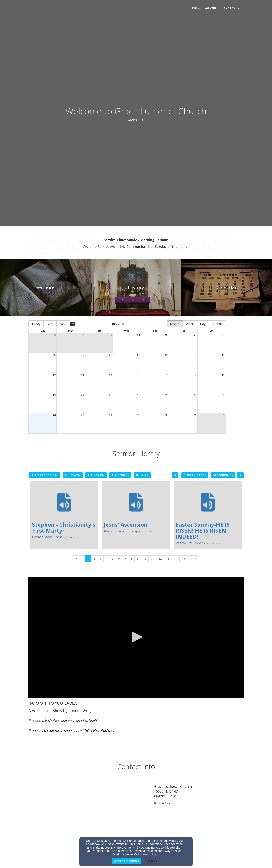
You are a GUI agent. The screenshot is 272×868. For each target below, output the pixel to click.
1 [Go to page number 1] (88, 559)
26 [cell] (54, 415)
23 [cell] (167, 395)
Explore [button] (212, 8)
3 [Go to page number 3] (100, 559)
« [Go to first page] (76, 559)
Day (203, 324)
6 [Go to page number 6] (119, 559)
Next (63, 324)
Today (36, 324)
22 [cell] (139, 395)
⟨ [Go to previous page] (82, 559)
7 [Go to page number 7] (125, 559)
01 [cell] (139, 335)
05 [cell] (54, 355)
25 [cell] (223, 395)
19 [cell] (54, 395)
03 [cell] (195, 335)
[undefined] (45, 287)
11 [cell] (223, 355)
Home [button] (195, 8)
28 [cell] (54, 335)
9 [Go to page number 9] (138, 559)
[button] (136, 637)
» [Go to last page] (196, 559)
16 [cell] (167, 375)
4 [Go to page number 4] (107, 559)
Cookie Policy (147, 854)
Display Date (195, 475)
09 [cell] (167, 355)
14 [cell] (110, 375)
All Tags (73, 475)
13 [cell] (82, 375)
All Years (96, 475)
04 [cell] (223, 335)
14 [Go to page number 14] (176, 559)
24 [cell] (195, 395)
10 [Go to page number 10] (145, 559)
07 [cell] (110, 355)
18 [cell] (223, 375)
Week (190, 324)
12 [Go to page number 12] (160, 559)
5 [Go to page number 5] (113, 559)
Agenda (217, 324)
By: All (142, 475)
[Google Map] (199, 835)
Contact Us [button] (232, 8)
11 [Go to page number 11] (152, 559)
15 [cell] (139, 375)
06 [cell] (82, 355)
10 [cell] (195, 355)
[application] (136, 637)
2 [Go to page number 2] (94, 559)
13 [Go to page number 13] (168, 559)
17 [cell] (195, 375)
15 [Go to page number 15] (183, 559)
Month (175, 324)
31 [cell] (195, 415)
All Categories (44, 475)
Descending (223, 475)
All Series (120, 475)
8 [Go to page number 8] (131, 559)
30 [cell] (110, 335)
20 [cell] (82, 395)
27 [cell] (82, 415)
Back (50, 324)
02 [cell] (167, 335)
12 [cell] (54, 375)
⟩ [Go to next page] (190, 559)
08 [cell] (139, 355)
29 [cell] (82, 335)
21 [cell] (110, 395)
